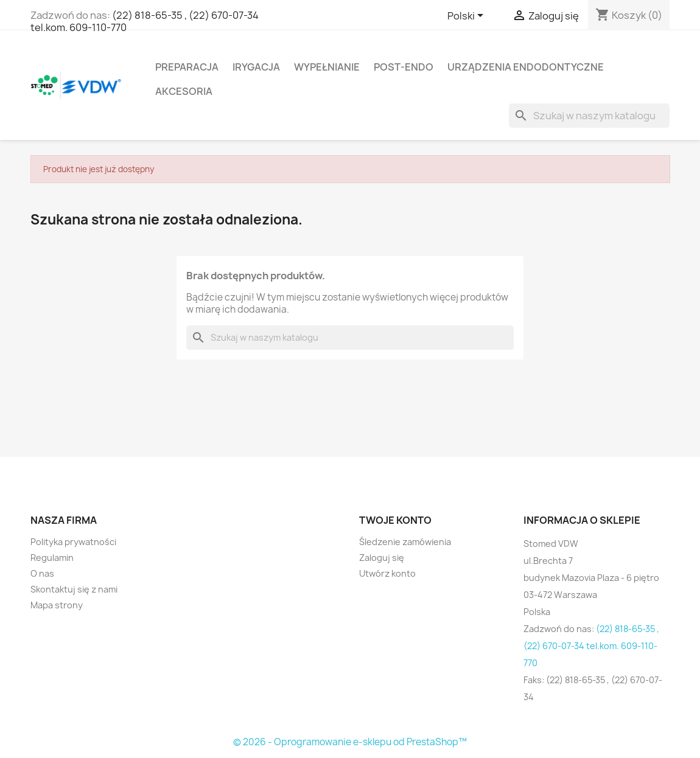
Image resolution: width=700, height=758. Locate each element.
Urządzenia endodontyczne (526, 67)
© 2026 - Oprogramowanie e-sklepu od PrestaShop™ (350, 742)
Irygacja (256, 67)
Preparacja (187, 67)
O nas (42, 573)
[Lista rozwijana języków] (467, 16)
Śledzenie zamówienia (405, 542)
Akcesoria (184, 91)
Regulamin (52, 558)
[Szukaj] (589, 116)
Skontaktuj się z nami (74, 589)
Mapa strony (57, 605)
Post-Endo (404, 67)
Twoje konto (395, 520)
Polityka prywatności (73, 542)
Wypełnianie (327, 67)
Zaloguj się (382, 558)
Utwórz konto (387, 573)
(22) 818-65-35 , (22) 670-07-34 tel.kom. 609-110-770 (145, 21)
